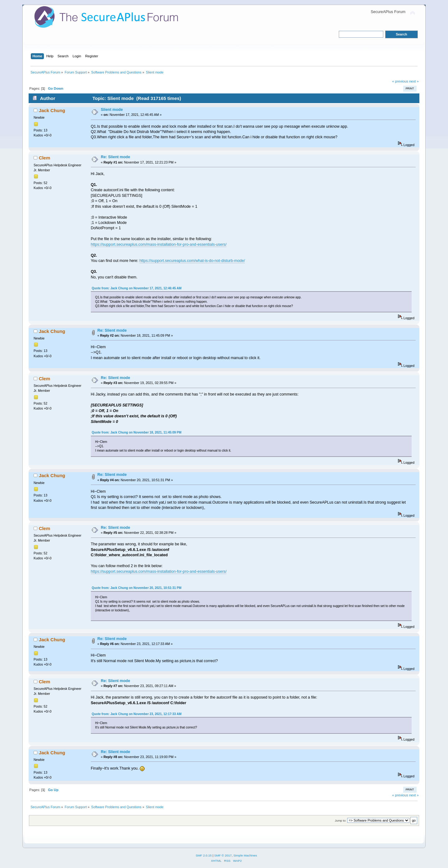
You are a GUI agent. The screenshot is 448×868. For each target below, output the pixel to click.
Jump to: (341, 821)
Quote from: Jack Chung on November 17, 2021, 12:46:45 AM (137, 288)
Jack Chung (52, 110)
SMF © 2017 (223, 855)
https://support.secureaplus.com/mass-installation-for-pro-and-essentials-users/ (159, 244)
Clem (45, 158)
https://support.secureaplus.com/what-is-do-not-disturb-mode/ (192, 261)
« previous (400, 81)
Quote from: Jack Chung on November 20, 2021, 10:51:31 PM (137, 588)
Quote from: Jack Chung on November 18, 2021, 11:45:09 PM (137, 432)
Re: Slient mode (115, 157)
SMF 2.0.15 (204, 855)
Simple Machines (245, 855)
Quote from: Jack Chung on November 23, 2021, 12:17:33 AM (137, 714)
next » (414, 81)
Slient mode (112, 110)
